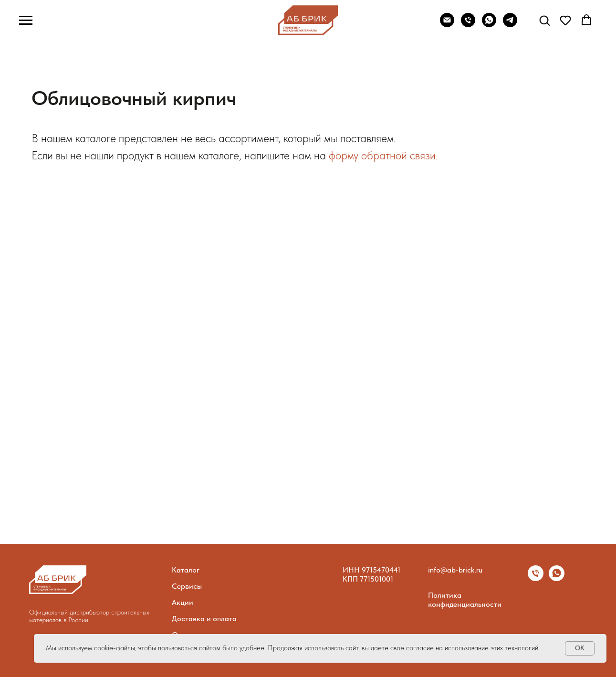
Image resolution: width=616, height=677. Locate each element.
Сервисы (187, 586)
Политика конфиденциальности (465, 600)
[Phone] (468, 25)
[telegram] (510, 25)
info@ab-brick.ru (455, 570)
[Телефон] (536, 578)
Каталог (186, 570)
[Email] (447, 25)
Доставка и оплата (204, 619)
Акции (183, 602)
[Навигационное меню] (26, 21)
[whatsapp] (557, 578)
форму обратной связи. (383, 155)
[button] (544, 20)
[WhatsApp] (489, 25)
